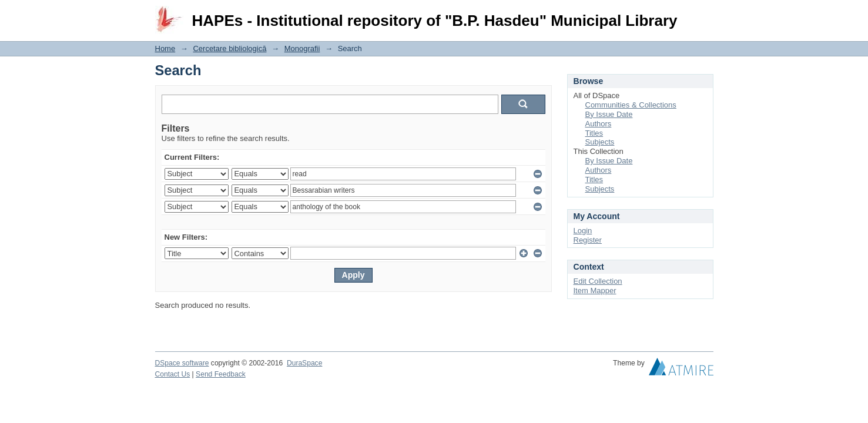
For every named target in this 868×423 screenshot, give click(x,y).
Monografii (302, 48)
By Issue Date (609, 114)
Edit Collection (598, 281)
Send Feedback (221, 374)
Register (588, 240)
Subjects (600, 142)
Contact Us (173, 374)
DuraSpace (304, 363)
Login (704, 14)
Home (165, 48)
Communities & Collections (631, 105)
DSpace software (182, 363)
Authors (599, 124)
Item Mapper (595, 291)
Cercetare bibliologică (229, 48)
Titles (594, 133)
